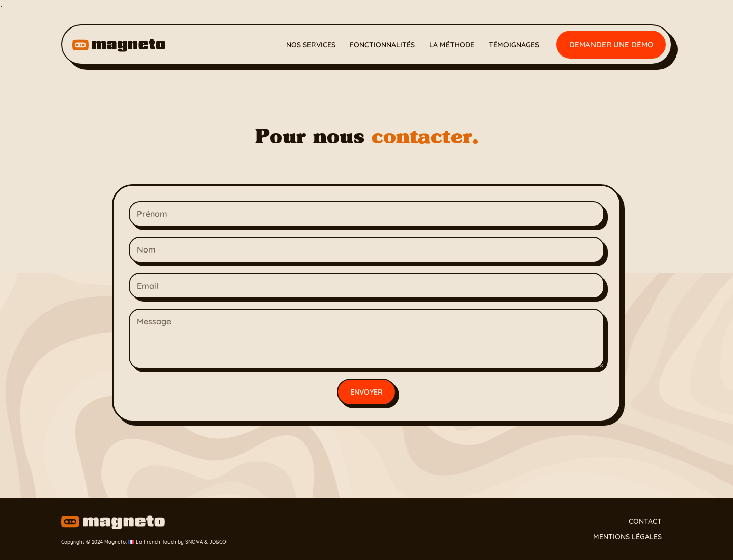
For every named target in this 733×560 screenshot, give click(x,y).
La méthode (452, 45)
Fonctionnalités (382, 45)
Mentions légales (627, 537)
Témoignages (514, 45)
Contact (645, 521)
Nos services (311, 45)
